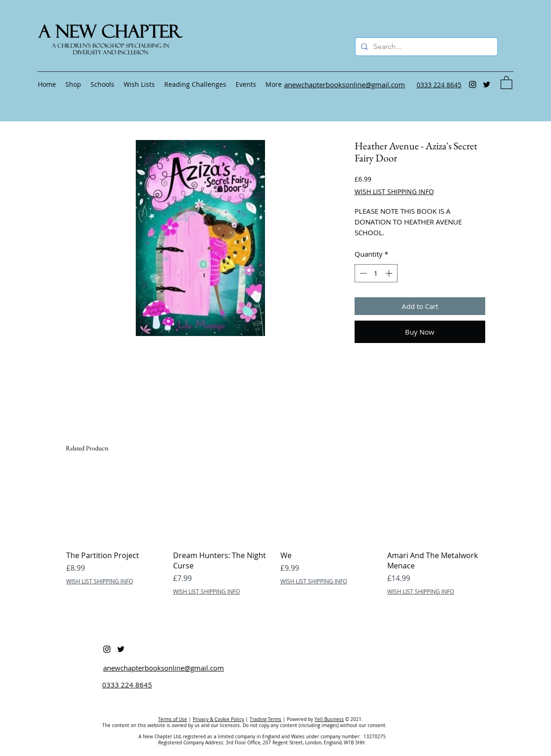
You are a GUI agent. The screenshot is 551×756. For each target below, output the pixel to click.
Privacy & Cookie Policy (218, 719)
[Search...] (425, 47)
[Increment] (390, 273)
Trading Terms (265, 719)
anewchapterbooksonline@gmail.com (164, 668)
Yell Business (329, 719)
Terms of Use (173, 719)
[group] (276, 532)
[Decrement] (362, 273)
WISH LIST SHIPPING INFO (394, 192)
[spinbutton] (376, 273)
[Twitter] (487, 84)
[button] (506, 82)
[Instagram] (473, 84)
